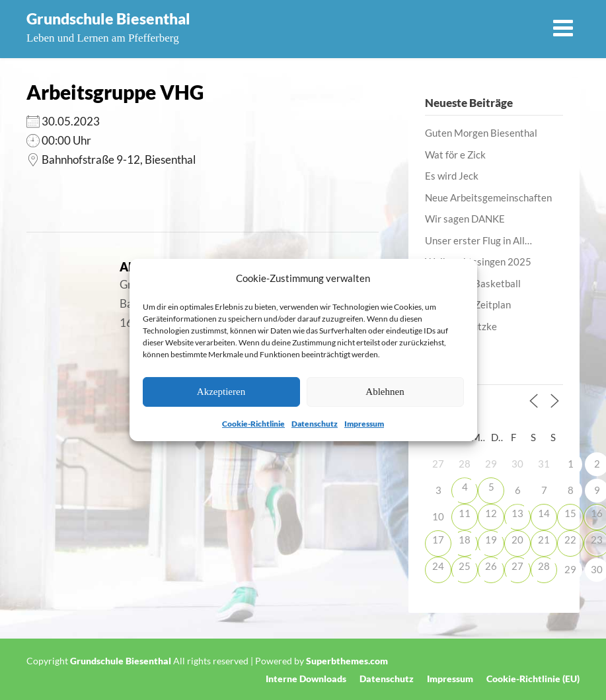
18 (465, 540)
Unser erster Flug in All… (478, 240)
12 (491, 513)
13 (517, 513)
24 (438, 566)
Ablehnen (385, 392)
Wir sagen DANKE (465, 219)
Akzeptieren (221, 392)
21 (544, 540)
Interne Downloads (306, 679)
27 (517, 566)
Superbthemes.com (347, 661)
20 (517, 540)
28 (544, 566)
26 (491, 566)
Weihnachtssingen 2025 (478, 262)
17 (438, 540)
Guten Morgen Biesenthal (481, 133)
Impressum (364, 424)
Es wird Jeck (452, 176)
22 (570, 540)
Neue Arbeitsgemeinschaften (488, 197)
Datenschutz (315, 424)
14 (544, 513)
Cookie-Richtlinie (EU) (533, 679)
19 (491, 540)
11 (465, 513)
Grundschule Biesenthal (108, 18)
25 (465, 566)
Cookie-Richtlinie (253, 424)
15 (570, 513)
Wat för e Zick (455, 155)
